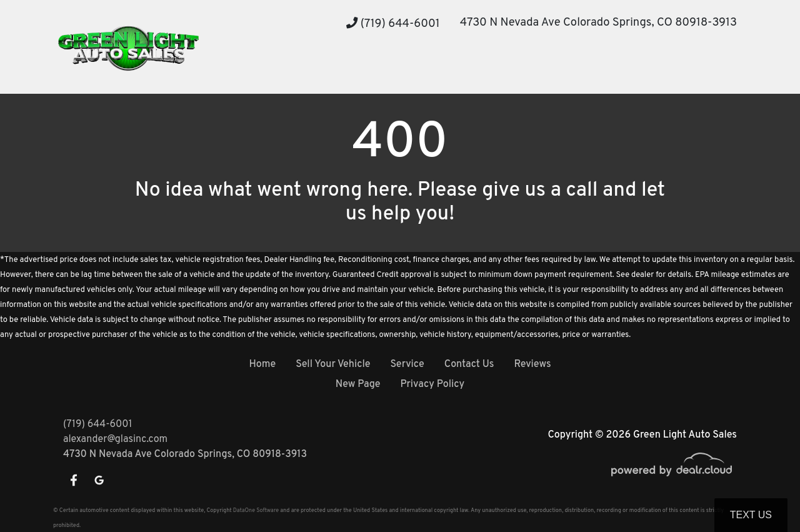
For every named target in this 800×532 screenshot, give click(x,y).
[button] (308, 70)
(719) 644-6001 (393, 24)
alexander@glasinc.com (115, 439)
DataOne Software (256, 510)
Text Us (751, 515)
